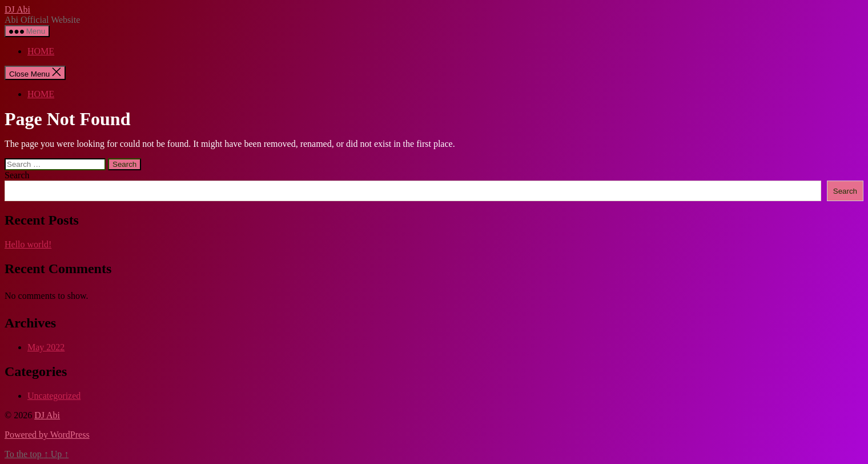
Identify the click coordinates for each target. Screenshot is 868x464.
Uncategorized (54, 396)
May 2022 (46, 347)
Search (17, 175)
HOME (41, 51)
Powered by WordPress (47, 435)
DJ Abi (17, 9)
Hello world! (28, 244)
